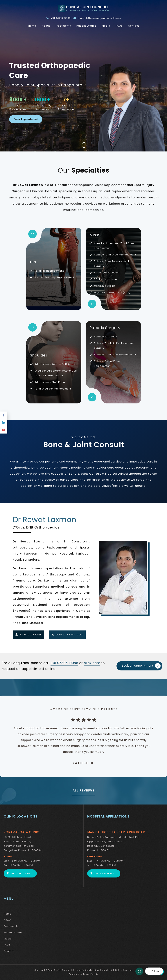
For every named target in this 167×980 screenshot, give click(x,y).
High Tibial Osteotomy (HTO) (112, 292)
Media (106, 26)
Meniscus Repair (105, 286)
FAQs (119, 26)
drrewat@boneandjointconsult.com (99, 18)
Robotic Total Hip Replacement (54, 277)
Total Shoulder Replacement (53, 389)
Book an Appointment (141, 666)
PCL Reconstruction (106, 279)
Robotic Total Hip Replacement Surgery (114, 346)
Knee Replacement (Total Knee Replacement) (114, 246)
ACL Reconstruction (106, 273)
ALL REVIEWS (84, 790)
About (46, 26)
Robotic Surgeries (106, 337)
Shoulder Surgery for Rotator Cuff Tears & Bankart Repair (56, 373)
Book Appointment (26, 119)
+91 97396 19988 (61, 18)
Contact (133, 26)
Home (32, 26)
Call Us (154, 971)
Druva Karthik (91, 974)
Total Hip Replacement (49, 271)
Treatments (63, 26)
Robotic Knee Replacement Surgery (112, 264)
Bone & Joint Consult (84, 445)
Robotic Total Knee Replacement (115, 255)
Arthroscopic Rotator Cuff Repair (55, 364)
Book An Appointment (69, 635)
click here (92, 663)
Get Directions (21, 873)
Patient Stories (86, 26)
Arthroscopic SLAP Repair (51, 382)
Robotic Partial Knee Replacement (107, 364)
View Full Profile (31, 635)
